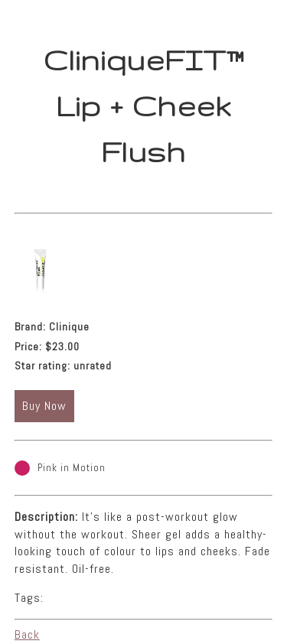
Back (27, 634)
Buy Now (44, 406)
